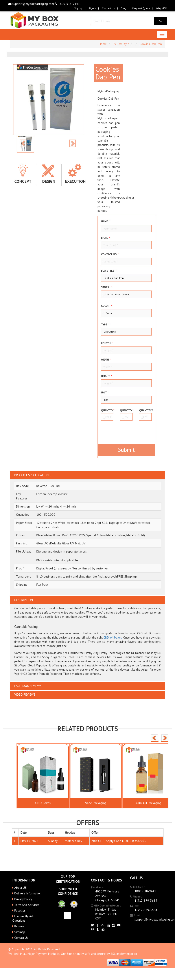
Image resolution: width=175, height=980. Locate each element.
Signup (78, 8)
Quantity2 (145, 410)
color (106, 306)
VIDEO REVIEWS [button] (25, 695)
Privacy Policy (23, 899)
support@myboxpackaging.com (32, 4)
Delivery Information (28, 893)
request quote (141, 8)
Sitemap (20, 932)
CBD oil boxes (113, 637)
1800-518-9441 (67, 4)
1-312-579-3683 (146, 901)
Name (105, 221)
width (106, 360)
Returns (19, 926)
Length (107, 343)
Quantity (107, 410)
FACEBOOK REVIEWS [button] (28, 686)
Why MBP (161, 8)
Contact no (110, 254)
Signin (92, 8)
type (105, 324)
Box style (109, 271)
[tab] (87, 475)
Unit (105, 392)
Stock (106, 287)
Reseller (20, 910)
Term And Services (27, 905)
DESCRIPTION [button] (24, 600)
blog (124, 8)
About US (20, 888)
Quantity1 (126, 410)
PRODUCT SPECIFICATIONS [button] (32, 475)
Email (105, 238)
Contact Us (108, 8)
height (106, 376)
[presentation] (127, 431)
